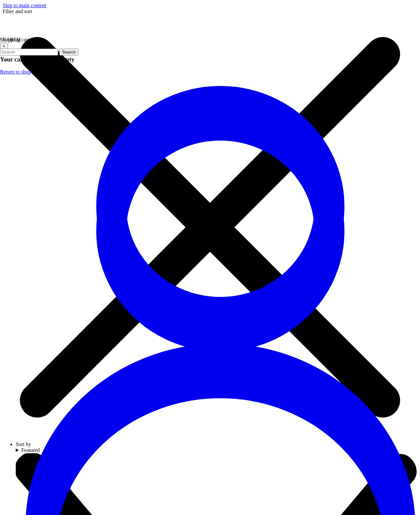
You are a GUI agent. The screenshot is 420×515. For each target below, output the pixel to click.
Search (69, 52)
